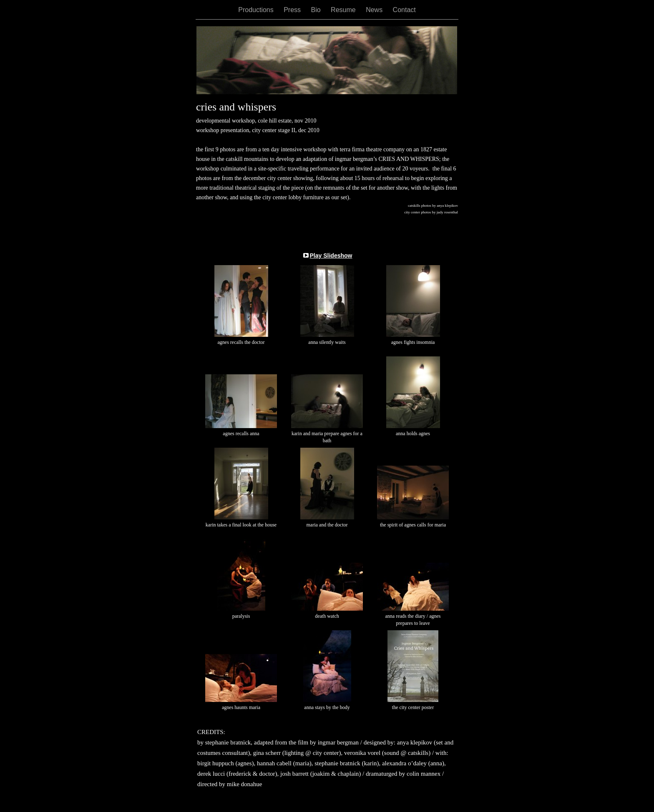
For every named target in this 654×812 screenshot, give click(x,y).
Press (293, 10)
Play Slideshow (331, 256)
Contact (404, 10)
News (375, 10)
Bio (317, 10)
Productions (257, 10)
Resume (344, 10)
